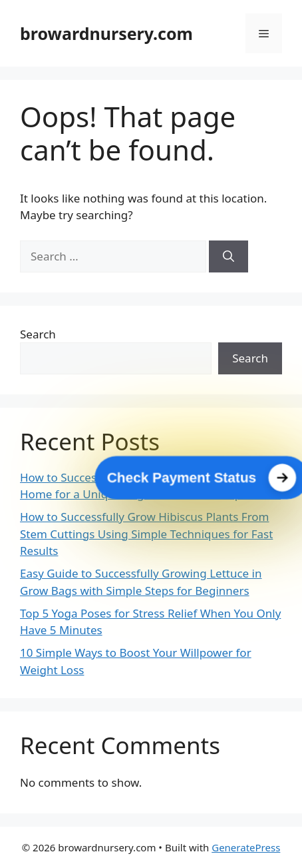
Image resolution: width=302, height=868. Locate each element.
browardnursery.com (106, 33)
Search (38, 334)
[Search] (228, 256)
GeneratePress (246, 847)
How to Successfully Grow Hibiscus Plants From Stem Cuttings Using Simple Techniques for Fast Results (146, 534)
